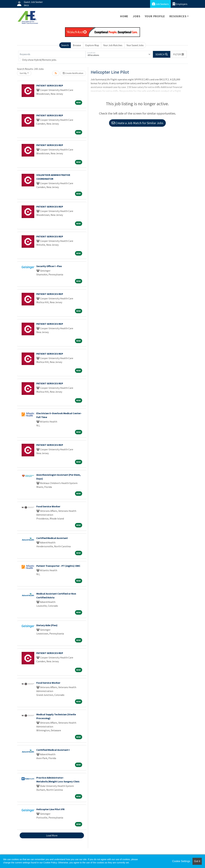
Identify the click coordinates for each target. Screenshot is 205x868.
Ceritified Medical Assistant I (53, 750)
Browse (77, 45)
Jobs (136, 16)
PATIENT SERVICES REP (50, 85)
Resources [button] (178, 16)
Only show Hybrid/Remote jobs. (39, 60)
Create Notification (73, 73)
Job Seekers (160, 4)
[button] (179, 54)
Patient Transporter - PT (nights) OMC (58, 566)
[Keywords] (52, 54)
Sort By (23, 73)
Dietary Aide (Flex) (47, 625)
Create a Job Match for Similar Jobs (137, 123)
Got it (197, 861)
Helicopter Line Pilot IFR (50, 809)
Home (124, 16)
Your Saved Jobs (135, 45)
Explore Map (92, 45)
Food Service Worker (48, 506)
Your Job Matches (113, 45)
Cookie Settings (181, 861)
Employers (180, 4)
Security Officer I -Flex (49, 266)
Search (65, 45)
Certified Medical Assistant (52, 538)
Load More (52, 835)
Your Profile (155, 16)
